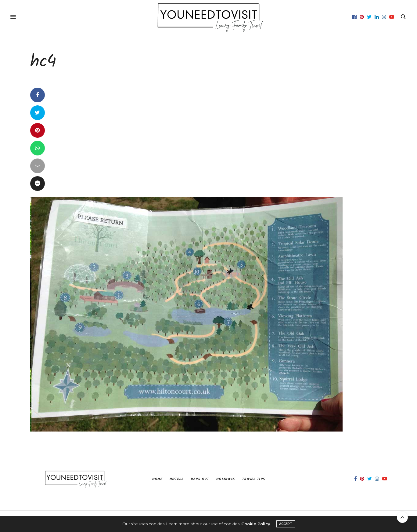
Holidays (225, 479)
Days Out (200, 479)
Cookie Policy (256, 524)
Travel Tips (253, 479)
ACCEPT (286, 524)
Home (157, 479)
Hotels (176, 479)
